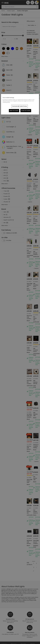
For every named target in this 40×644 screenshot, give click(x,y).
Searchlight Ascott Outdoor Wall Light (36, 508)
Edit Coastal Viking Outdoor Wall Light (29, 237)
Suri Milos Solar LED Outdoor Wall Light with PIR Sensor (29, 391)
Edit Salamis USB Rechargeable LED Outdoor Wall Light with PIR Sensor (36, 392)
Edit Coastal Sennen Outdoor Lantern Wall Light (29, 207)
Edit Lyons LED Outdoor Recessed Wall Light (36, 117)
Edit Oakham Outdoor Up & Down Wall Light (29, 117)
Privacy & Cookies (14, 623)
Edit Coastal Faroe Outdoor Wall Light (36, 328)
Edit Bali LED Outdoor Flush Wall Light (29, 146)
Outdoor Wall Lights (22, 11)
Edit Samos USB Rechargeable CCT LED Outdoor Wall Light (36, 450)
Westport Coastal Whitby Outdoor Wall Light (36, 418)
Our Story (23, 614)
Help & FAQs (5, 615)
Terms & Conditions (14, 620)
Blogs (22, 616)
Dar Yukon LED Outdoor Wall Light (36, 297)
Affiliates (23, 618)
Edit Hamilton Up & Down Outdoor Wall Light (36, 268)
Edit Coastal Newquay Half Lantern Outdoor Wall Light (36, 148)
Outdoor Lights (11, 11)
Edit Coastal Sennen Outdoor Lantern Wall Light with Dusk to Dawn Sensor (36, 181)
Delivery (4, 620)
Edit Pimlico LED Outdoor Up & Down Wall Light (29, 481)
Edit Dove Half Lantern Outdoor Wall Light (29, 298)
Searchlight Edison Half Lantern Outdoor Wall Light (29, 449)
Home (3, 11)
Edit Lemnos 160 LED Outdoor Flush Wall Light (36, 359)
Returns (3, 622)
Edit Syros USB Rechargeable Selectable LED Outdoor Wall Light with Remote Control (29, 514)
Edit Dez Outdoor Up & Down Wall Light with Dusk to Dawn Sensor (36, 57)
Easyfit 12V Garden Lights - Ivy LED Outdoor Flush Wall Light (29, 56)
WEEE (3, 624)
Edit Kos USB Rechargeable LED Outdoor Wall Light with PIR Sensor (29, 421)
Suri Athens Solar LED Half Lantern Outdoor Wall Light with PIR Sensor (36, 482)
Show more (6, 56)
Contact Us (4, 618)
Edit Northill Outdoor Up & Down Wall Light (36, 207)
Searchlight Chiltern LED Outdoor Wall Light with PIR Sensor (29, 269)
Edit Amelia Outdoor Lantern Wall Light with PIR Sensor (29, 91)
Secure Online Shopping (15, 616)
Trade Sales (14, 626)
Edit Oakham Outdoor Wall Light (36, 87)
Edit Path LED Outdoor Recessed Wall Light (29, 358)
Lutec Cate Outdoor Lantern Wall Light (29, 328)
